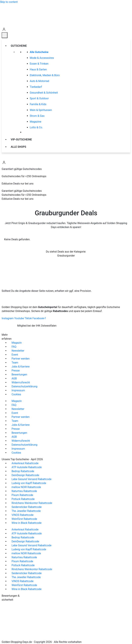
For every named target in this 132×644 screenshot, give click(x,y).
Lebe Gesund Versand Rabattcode (32, 479)
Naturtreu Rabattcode (24, 491)
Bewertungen (19, 374)
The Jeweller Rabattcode (26, 511)
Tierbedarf (36, 87)
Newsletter (18, 351)
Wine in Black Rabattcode (27, 523)
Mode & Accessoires (42, 58)
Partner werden (21, 359)
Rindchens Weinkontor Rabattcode (32, 503)
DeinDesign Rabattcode (25, 475)
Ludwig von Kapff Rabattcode (29, 483)
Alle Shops (18, 147)
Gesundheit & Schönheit (44, 93)
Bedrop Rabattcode (23, 471)
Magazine (36, 122)
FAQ (14, 347)
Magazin (17, 343)
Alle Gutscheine (39, 52)
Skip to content (9, 2)
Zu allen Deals (66, 265)
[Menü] (5, 35)
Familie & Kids (38, 104)
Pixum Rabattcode (22, 495)
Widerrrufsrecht (21, 382)
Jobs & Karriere (21, 367)
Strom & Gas (37, 116)
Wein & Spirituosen (41, 110)
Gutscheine (19, 46)
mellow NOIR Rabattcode (26, 487)
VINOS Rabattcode (22, 515)
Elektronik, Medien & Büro (45, 75)
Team (15, 363)
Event (15, 355)
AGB (14, 378)
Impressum (18, 390)
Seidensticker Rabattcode (27, 507)
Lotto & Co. (36, 127)
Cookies (16, 394)
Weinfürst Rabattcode (24, 519)
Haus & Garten (38, 69)
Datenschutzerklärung (24, 386)
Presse (16, 371)
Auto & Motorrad (39, 81)
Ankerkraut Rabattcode (25, 463)
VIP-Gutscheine (21, 140)
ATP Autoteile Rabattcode (27, 467)
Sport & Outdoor (39, 98)
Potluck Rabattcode (23, 499)
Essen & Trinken (39, 64)
